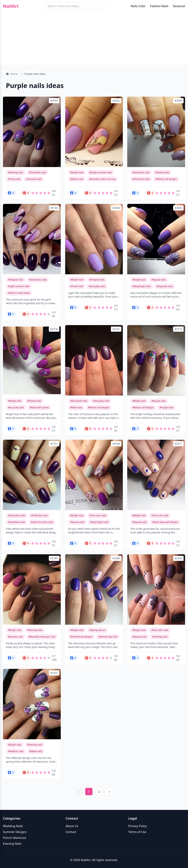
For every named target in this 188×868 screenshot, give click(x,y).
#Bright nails (77, 172)
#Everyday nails (97, 286)
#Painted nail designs (81, 637)
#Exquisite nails (165, 286)
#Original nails (16, 280)
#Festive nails (162, 172)
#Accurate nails (16, 408)
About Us (72, 826)
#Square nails (159, 280)
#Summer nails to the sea (102, 179)
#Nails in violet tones (19, 293)
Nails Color (138, 6)
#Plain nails (76, 408)
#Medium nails (16, 751)
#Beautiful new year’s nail (42, 637)
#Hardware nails (17, 522)
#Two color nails (98, 516)
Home (12, 74)
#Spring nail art (97, 630)
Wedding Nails (13, 826)
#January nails (15, 637)
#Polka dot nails (39, 516)
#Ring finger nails (141, 286)
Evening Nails (12, 844)
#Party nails (14, 179)
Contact (71, 832)
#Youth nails (77, 286)
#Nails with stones (39, 408)
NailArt (11, 6)
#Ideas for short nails (42, 522)
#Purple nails (166, 408)
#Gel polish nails (38, 172)
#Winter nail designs (166, 179)
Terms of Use (137, 832)
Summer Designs (15, 832)
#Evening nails (16, 172)
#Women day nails (108, 637)
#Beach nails (77, 179)
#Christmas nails (141, 179)
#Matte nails (36, 751)
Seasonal (179, 6)
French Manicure (15, 838)
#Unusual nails (34, 179)
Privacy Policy (138, 826)
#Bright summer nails (101, 172)
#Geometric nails (38, 280)
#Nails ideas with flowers (165, 522)
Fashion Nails (159, 6)
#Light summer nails (19, 286)
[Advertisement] (94, 40)
